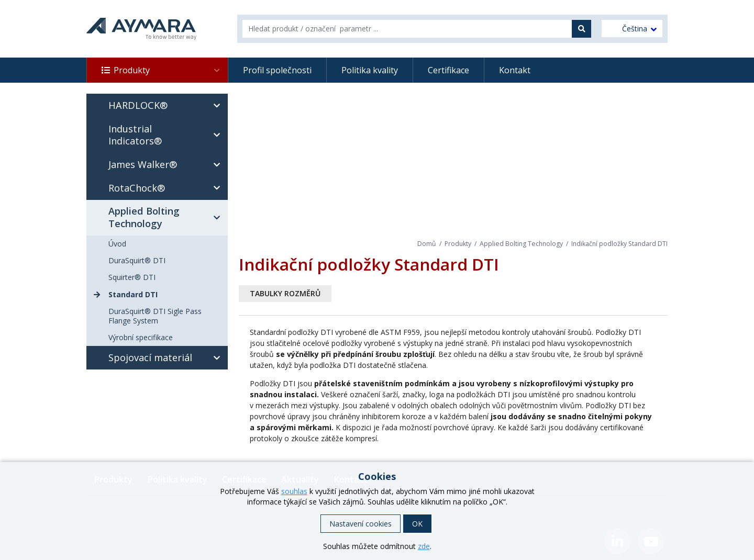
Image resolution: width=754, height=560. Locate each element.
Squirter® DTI (132, 277)
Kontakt (515, 70)
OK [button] (417, 524)
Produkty (167, 70)
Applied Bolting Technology (521, 244)
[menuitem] (632, 29)
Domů (427, 244)
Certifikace (448, 70)
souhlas (294, 491)
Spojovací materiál (167, 358)
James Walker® (167, 165)
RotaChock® (167, 188)
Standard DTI (133, 294)
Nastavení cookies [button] (361, 524)
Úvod (117, 244)
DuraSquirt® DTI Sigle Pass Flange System (155, 316)
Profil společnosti (277, 70)
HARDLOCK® (167, 106)
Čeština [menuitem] (635, 29)
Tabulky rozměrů (285, 293)
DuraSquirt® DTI (137, 260)
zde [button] (424, 546)
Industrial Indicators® (167, 135)
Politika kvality (370, 70)
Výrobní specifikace (141, 337)
